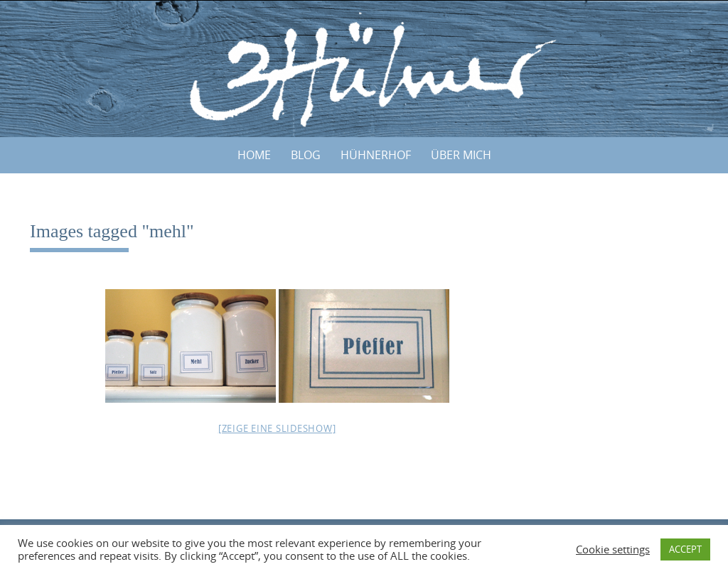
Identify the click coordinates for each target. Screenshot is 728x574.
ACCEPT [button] (685, 549)
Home (254, 155)
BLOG (306, 155)
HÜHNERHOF (376, 155)
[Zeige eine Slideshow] (277, 428)
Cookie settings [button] (613, 550)
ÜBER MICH (461, 155)
